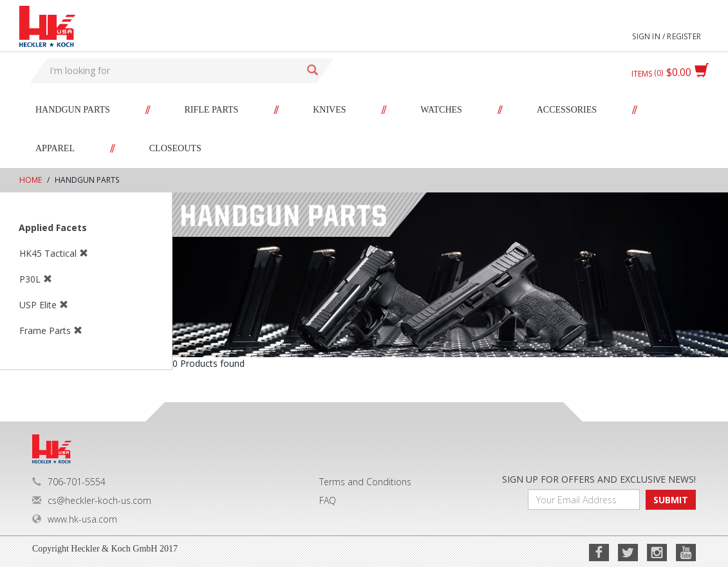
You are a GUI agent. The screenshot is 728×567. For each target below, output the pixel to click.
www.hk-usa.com (75, 519)
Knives (329, 110)
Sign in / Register (667, 36)
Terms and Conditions (365, 482)
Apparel (55, 148)
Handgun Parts (73, 110)
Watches (441, 110)
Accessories (567, 110)
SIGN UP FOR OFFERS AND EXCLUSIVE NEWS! (599, 479)
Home (31, 180)
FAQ (328, 500)
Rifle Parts (212, 110)
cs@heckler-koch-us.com (92, 500)
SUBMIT (671, 500)
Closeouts (175, 148)
